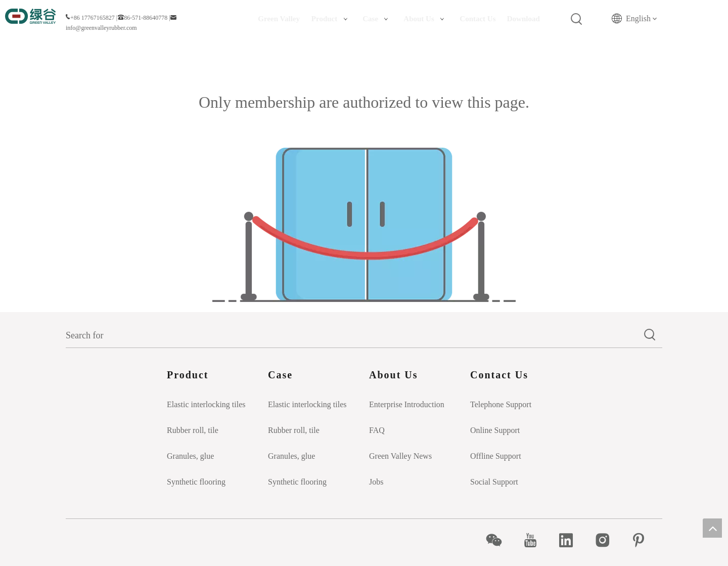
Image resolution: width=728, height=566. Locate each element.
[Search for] (352, 335)
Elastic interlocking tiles (206, 404)
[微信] (499, 540)
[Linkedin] (572, 540)
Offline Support (496, 456)
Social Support (494, 482)
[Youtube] (536, 540)
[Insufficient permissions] (364, 225)
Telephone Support (501, 404)
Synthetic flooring (196, 482)
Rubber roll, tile (193, 430)
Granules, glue (190, 456)
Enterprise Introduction (407, 404)
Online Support (495, 430)
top (712, 528)
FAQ (377, 430)
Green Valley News (400, 456)
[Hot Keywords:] (577, 19)
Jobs (376, 482)
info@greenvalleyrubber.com (101, 28)
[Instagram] (608, 540)
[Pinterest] (644, 540)
